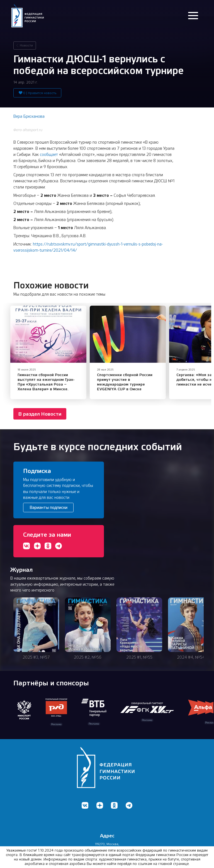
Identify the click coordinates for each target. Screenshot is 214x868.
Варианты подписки (48, 507)
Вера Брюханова (29, 116)
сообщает (49, 155)
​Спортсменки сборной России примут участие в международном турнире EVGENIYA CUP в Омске (125, 382)
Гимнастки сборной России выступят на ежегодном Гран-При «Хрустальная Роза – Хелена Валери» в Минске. (46, 382)
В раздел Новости (40, 414)
